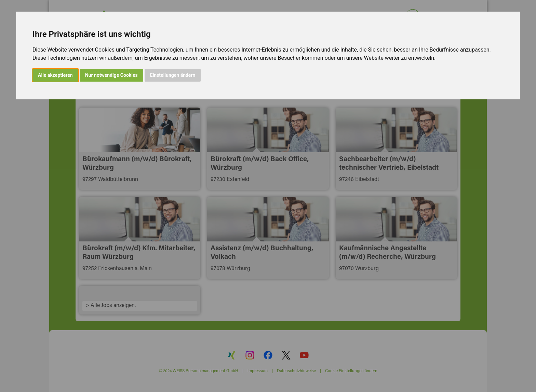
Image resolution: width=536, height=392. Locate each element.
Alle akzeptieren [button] (55, 75)
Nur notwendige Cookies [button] (111, 75)
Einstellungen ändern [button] (173, 75)
